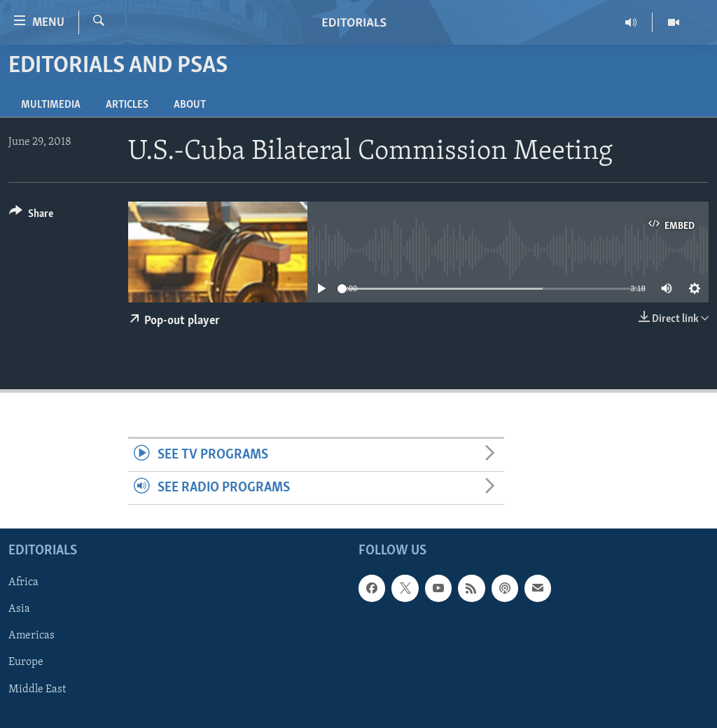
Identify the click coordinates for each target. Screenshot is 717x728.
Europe (26, 663)
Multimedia (51, 105)
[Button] (31, 216)
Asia (19, 610)
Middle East (37, 689)
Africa (23, 583)
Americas (32, 636)
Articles (127, 105)
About (190, 105)
